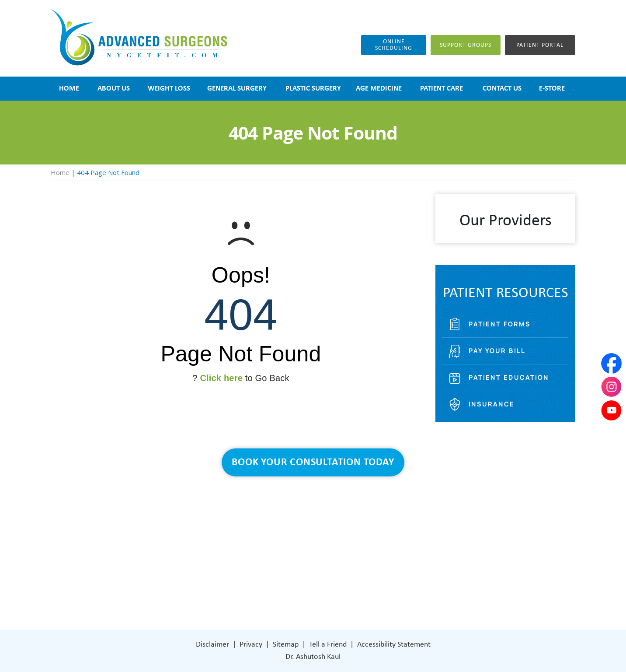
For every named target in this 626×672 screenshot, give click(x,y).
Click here (221, 378)
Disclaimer (212, 645)
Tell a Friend (328, 645)
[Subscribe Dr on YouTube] (385, 589)
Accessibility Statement (394, 645)
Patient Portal (540, 45)
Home (60, 172)
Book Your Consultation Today (313, 462)
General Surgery (259, 550)
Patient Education (509, 377)
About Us (249, 523)
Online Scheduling (394, 45)
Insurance (492, 404)
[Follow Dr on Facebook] (348, 589)
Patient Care (254, 576)
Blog (241, 563)
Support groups (466, 45)
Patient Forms (500, 324)
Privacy (251, 645)
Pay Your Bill (497, 351)
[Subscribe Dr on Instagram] (366, 589)
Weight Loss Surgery (266, 537)
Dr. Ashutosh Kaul (313, 657)
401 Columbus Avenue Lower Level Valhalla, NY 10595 (388, 558)
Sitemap (286, 645)
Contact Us (252, 589)
